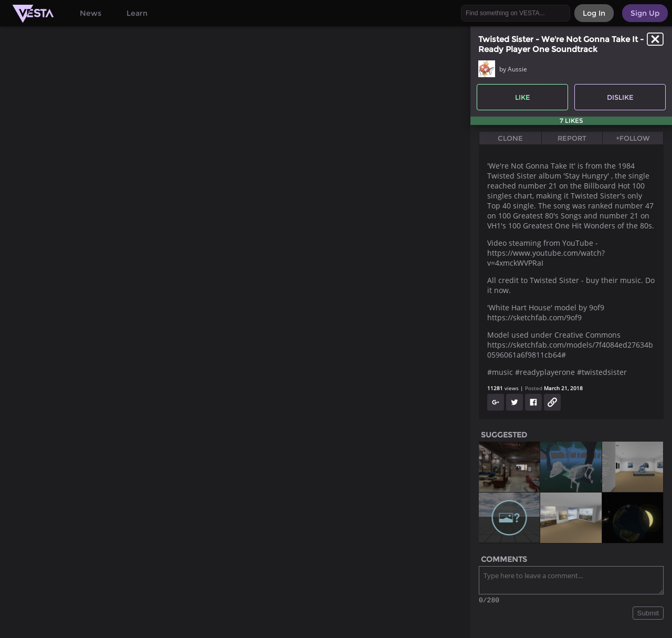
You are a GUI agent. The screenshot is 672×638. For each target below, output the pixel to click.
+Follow (633, 138)
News (91, 13)
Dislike (620, 97)
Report (572, 138)
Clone (510, 138)
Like (523, 97)
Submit (648, 615)
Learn (137, 13)
